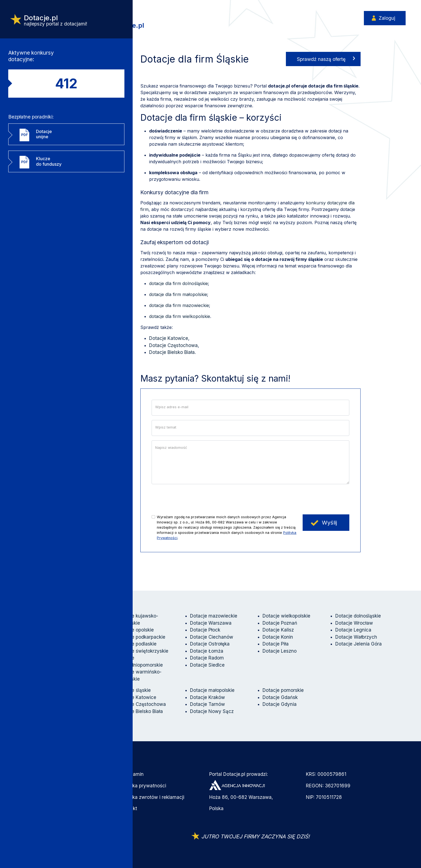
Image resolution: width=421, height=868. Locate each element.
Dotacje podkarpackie (141, 637)
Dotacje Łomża (207, 651)
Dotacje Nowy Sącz (212, 711)
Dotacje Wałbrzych (356, 637)
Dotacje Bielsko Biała (172, 352)
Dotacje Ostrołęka (210, 644)
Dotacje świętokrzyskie (143, 651)
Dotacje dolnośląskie (358, 616)
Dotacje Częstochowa (173, 345)
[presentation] (193, 499)
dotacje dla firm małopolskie (178, 294)
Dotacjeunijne (44, 140)
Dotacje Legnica (353, 630)
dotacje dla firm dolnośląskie (179, 283)
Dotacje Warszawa (211, 623)
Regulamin (132, 774)
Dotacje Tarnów (207, 704)
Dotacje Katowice (169, 338)
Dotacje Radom (207, 658)
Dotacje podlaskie (137, 644)
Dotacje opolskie (136, 630)
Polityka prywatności (143, 786)
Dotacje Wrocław (354, 623)
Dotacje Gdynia (280, 704)
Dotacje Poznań (280, 623)
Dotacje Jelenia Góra (359, 644)
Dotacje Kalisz (278, 630)
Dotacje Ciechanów (212, 637)
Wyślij (329, 523)
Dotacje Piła (276, 644)
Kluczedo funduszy (49, 169)
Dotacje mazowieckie (214, 616)
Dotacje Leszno (280, 651)
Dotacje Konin (278, 637)
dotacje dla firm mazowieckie (179, 305)
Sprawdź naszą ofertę (321, 59)
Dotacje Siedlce (207, 665)
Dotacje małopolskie (212, 690)
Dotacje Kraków (207, 697)
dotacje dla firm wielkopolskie (180, 316)
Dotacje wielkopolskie (286, 616)
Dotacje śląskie (134, 690)
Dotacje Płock (205, 630)
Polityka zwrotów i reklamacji (152, 797)
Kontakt (129, 808)
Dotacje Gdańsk (280, 697)
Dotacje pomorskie (283, 690)
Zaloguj (386, 18)
